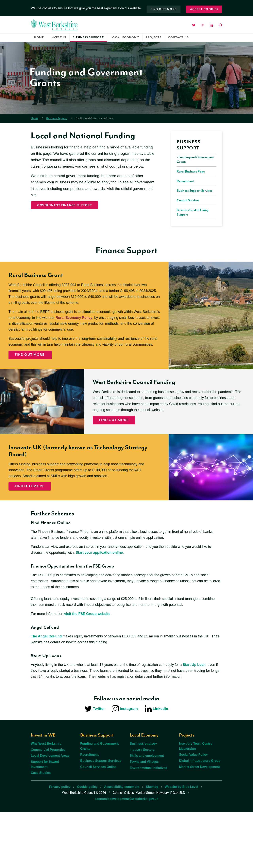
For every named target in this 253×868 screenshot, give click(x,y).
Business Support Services (101, 817)
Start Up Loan (207, 719)
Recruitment (89, 811)
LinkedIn (160, 765)
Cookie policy (87, 843)
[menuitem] (39, 36)
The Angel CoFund (47, 689)
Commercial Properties (48, 806)
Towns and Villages (144, 818)
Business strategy (143, 800)
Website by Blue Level (182, 843)
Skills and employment (147, 812)
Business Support (88, 36)
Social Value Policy (193, 811)
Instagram (129, 765)
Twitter (99, 765)
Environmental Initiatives (148, 824)
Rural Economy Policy (103, 329)
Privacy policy (60, 843)
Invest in (58, 36)
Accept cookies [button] (204, 7)
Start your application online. (109, 602)
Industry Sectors (142, 806)
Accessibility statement (122, 843)
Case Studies (41, 829)
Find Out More (34, 375)
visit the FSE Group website (92, 667)
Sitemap (152, 843)
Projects (154, 36)
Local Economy (125, 36)
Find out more (162, 7)
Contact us (178, 36)
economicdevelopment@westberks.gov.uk (126, 855)
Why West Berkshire (46, 800)
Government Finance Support (68, 204)
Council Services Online (98, 823)
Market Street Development (199, 823)
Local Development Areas (50, 812)
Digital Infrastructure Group (200, 817)
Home (39, 36)
